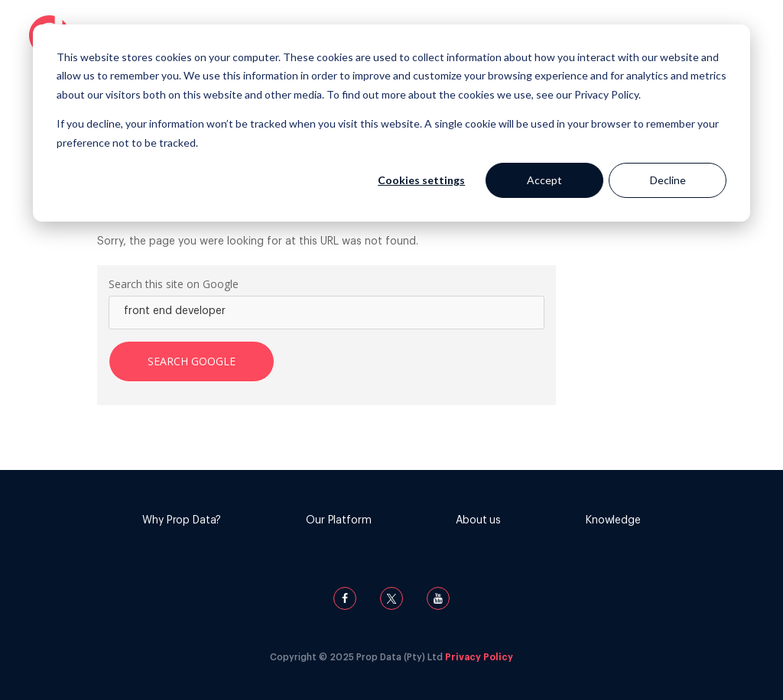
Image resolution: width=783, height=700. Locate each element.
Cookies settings (421, 180)
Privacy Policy (479, 657)
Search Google (192, 361)
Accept (544, 180)
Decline (668, 180)
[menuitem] (182, 522)
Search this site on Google (174, 284)
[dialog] (391, 123)
